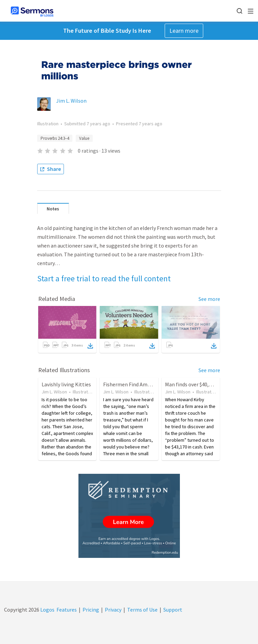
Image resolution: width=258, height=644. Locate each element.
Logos (47, 610)
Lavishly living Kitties (66, 384)
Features (67, 610)
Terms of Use (142, 610)
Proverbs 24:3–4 (55, 138)
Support (173, 610)
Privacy (113, 610)
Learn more (184, 31)
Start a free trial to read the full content (104, 278)
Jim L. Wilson (71, 101)
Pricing (91, 610)
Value (84, 138)
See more (209, 299)
